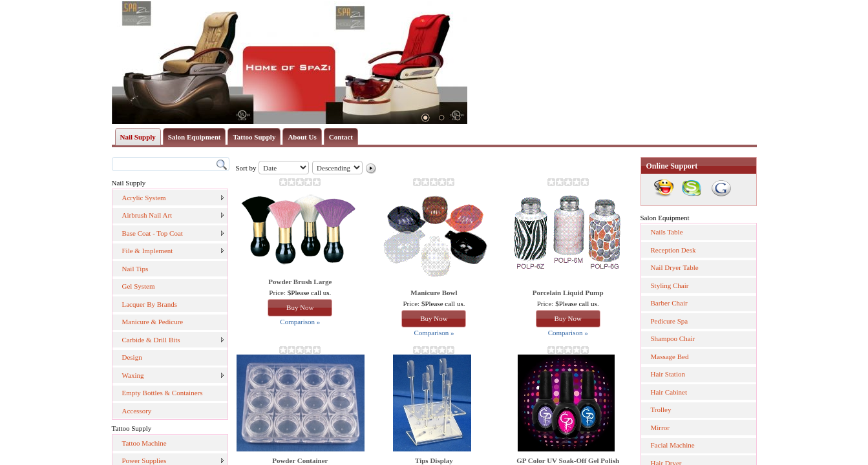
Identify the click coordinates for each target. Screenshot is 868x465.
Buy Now (300, 307)
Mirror (660, 428)
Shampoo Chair (673, 338)
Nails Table (667, 232)
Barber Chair (669, 303)
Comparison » (300, 322)
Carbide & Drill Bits (151, 340)
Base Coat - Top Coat (153, 233)
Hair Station (668, 374)
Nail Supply (138, 137)
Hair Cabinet (669, 392)
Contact (341, 137)
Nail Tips (135, 269)
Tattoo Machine (144, 443)
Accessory (137, 411)
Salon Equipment (195, 137)
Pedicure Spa (670, 321)
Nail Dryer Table (675, 267)
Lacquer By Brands (150, 304)
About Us (302, 137)
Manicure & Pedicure (153, 322)
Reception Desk (673, 250)
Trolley (661, 409)
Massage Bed (670, 356)
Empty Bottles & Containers (163, 393)
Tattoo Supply (254, 137)
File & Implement (148, 251)
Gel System (139, 286)
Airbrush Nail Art (147, 215)
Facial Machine (673, 445)
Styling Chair (670, 285)
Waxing (133, 375)
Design (132, 357)
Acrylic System (144, 198)
